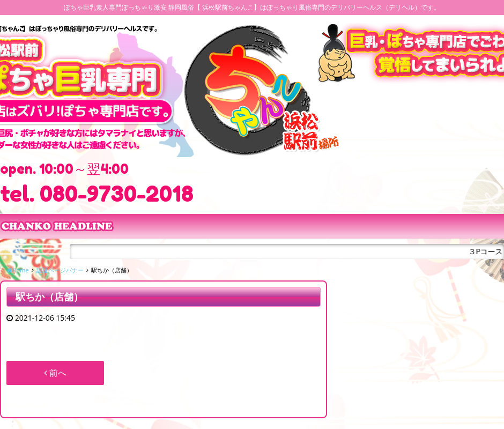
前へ (55, 373)
